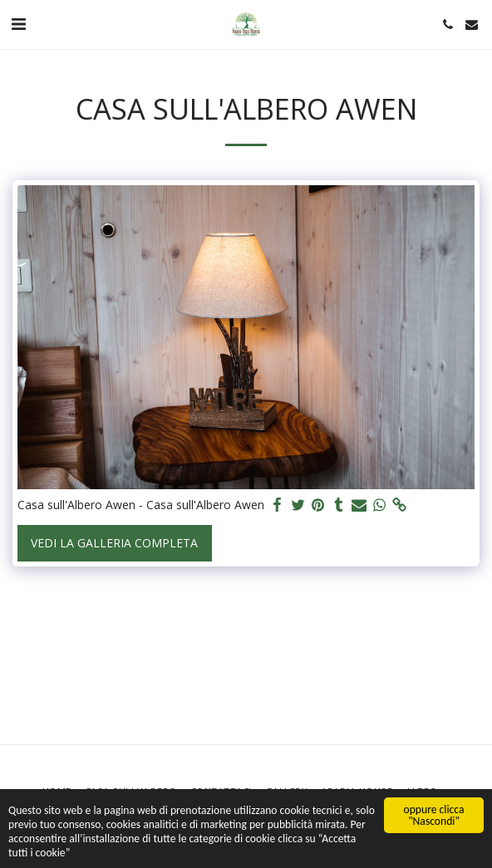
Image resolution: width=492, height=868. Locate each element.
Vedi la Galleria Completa (114, 543)
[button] (18, 24)
